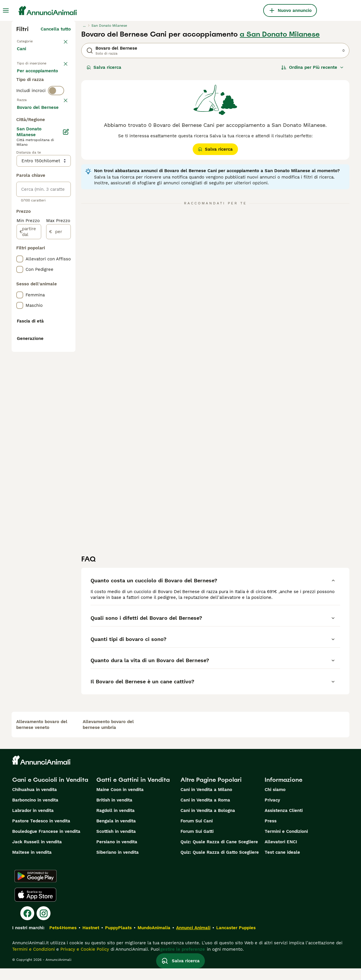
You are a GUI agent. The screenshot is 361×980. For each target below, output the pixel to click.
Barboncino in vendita (35, 812)
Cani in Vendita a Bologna (208, 822)
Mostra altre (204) (51, 271)
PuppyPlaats (118, 939)
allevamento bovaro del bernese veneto (42, 736)
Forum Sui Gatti (197, 843)
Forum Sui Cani (197, 833)
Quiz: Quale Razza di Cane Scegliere (219, 853)
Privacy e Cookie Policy (84, 961)
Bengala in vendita (116, 833)
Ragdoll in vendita (115, 822)
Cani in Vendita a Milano (206, 801)
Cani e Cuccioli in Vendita (50, 791)
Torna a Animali (34, 41)
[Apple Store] (35, 906)
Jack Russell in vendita (37, 853)
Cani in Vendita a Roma (205, 812)
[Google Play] (36, 888)
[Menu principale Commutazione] (6, 10)
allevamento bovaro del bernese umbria (108, 736)
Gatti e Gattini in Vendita (133, 791)
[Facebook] (27, 925)
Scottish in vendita (116, 843)
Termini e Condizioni (286, 843)
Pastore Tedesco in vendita (41, 833)
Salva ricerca (104, 67)
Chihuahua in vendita (35, 801)
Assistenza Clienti (284, 822)
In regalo (31, 92)
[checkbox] (20, 167)
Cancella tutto (56, 29)
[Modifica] (66, 294)
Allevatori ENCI (281, 853)
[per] (58, 394)
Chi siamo (275, 801)
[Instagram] (44, 925)
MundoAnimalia (154, 939)
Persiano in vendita (117, 853)
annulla (63, 138)
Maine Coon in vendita (120, 801)
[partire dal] (29, 394)
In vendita (32, 78)
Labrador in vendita (33, 822)
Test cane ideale (282, 864)
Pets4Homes (63, 939)
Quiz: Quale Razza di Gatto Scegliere (220, 864)
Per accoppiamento (42, 106)
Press (271, 833)
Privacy (272, 812)
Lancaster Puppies (236, 939)
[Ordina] (313, 67)
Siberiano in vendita (118, 864)
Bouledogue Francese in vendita (46, 843)
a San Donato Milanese (280, 34)
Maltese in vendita (32, 864)
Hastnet (91, 939)
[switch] (56, 128)
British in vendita (114, 812)
